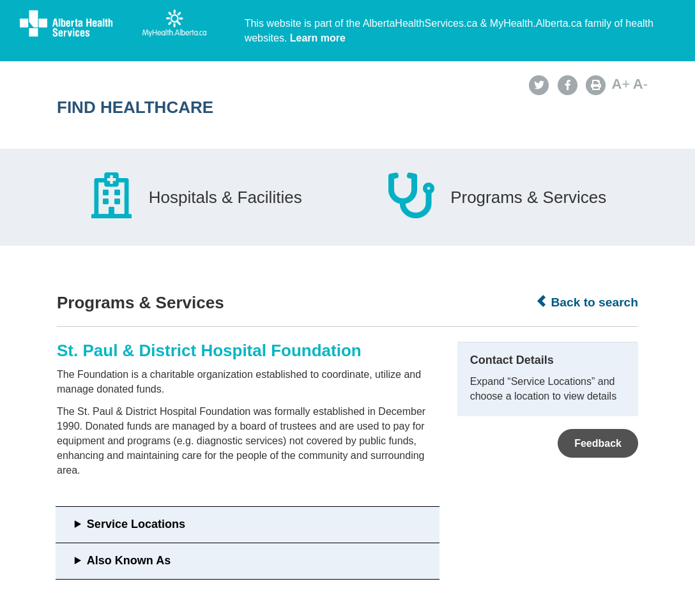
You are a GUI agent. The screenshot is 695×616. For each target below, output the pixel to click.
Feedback (598, 443)
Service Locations (136, 524)
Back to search (587, 302)
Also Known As (129, 560)
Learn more (318, 38)
